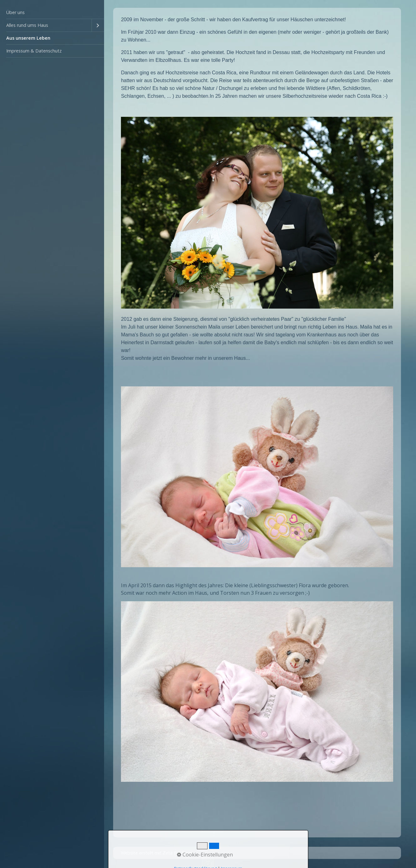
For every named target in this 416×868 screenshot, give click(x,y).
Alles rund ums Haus (27, 25)
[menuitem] (52, 13)
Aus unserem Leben (28, 38)
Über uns (15, 12)
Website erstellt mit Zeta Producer (157, 853)
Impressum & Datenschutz (34, 51)
